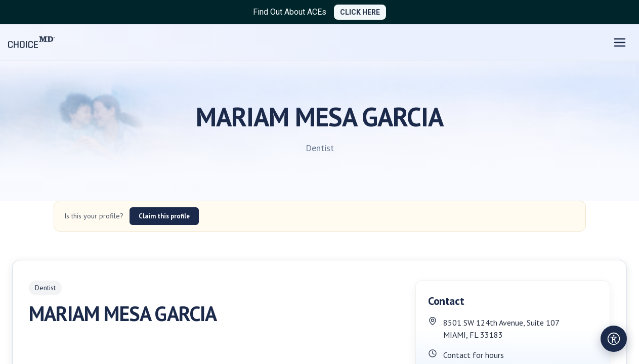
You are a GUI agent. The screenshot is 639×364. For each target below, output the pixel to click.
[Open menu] (620, 42)
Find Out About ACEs (290, 12)
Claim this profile (164, 216)
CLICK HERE (360, 12)
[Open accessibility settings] (614, 339)
